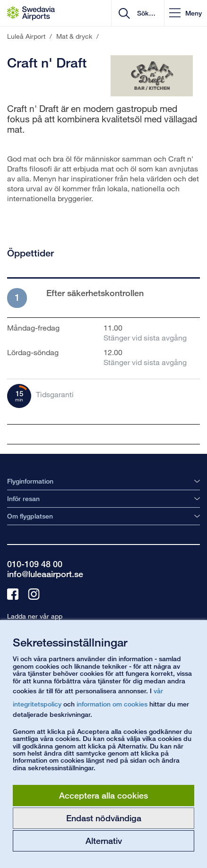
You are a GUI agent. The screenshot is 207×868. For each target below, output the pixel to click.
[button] (185, 13)
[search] (145, 13)
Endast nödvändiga (104, 818)
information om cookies (112, 704)
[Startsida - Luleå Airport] (31, 13)
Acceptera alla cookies (103, 795)
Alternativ (104, 841)
